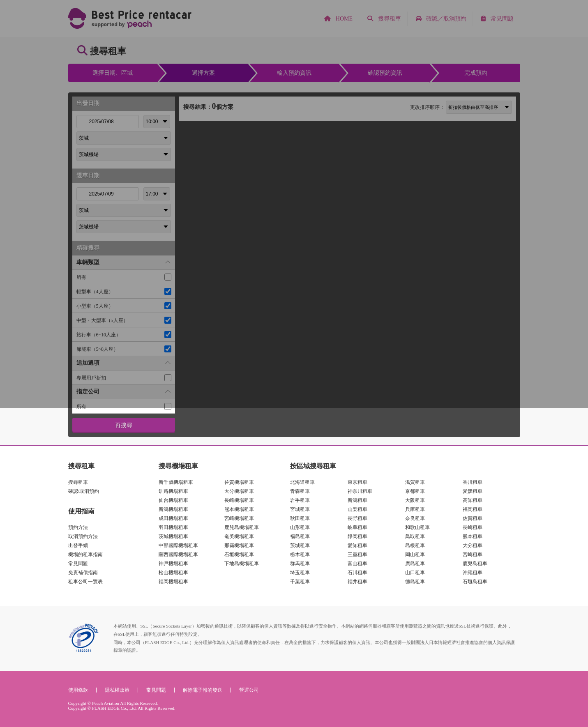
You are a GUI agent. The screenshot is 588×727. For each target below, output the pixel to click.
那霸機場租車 (239, 545)
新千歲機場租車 (176, 482)
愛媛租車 (473, 491)
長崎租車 (473, 527)
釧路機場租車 (173, 491)
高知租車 (473, 500)
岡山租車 (415, 554)
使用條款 (78, 690)
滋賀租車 (415, 482)
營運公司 (249, 690)
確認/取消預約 (84, 491)
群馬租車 (300, 564)
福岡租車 (473, 509)
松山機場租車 (173, 573)
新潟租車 (357, 500)
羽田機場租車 (173, 527)
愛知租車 (357, 545)
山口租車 (415, 573)
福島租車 (300, 536)
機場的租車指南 (85, 554)
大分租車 (473, 545)
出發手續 (78, 545)
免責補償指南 (83, 573)
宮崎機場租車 (239, 518)
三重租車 (357, 554)
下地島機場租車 (242, 564)
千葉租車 (300, 582)
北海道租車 (302, 482)
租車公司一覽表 (85, 582)
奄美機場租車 (239, 536)
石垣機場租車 (239, 554)
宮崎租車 (473, 554)
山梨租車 (357, 509)
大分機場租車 (239, 491)
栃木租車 (300, 554)
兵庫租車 (415, 509)
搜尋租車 (78, 482)
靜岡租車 (357, 536)
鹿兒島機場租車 (242, 527)
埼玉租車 (300, 573)
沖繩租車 (473, 573)
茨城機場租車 (173, 536)
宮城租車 (300, 509)
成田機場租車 (173, 518)
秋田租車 (300, 518)
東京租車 (357, 482)
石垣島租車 (475, 582)
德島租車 (415, 582)
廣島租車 (415, 564)
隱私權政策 (117, 690)
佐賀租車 (473, 518)
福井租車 (357, 582)
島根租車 (415, 545)
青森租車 (300, 491)
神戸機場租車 (173, 564)
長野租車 (357, 518)
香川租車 (473, 482)
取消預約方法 (83, 536)
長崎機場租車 (239, 500)
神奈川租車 (360, 491)
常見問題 (78, 564)
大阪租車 (415, 500)
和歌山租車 (417, 527)
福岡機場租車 (173, 582)
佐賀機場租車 (239, 482)
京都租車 (415, 491)
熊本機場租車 (239, 509)
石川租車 (357, 573)
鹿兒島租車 (475, 564)
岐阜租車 (357, 527)
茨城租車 (300, 545)
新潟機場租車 (173, 509)
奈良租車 (415, 518)
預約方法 (78, 527)
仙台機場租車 (173, 500)
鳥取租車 (415, 536)
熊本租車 (473, 536)
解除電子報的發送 (203, 690)
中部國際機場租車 (178, 545)
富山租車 (357, 564)
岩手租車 (300, 500)
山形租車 (300, 527)
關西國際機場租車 (178, 554)
